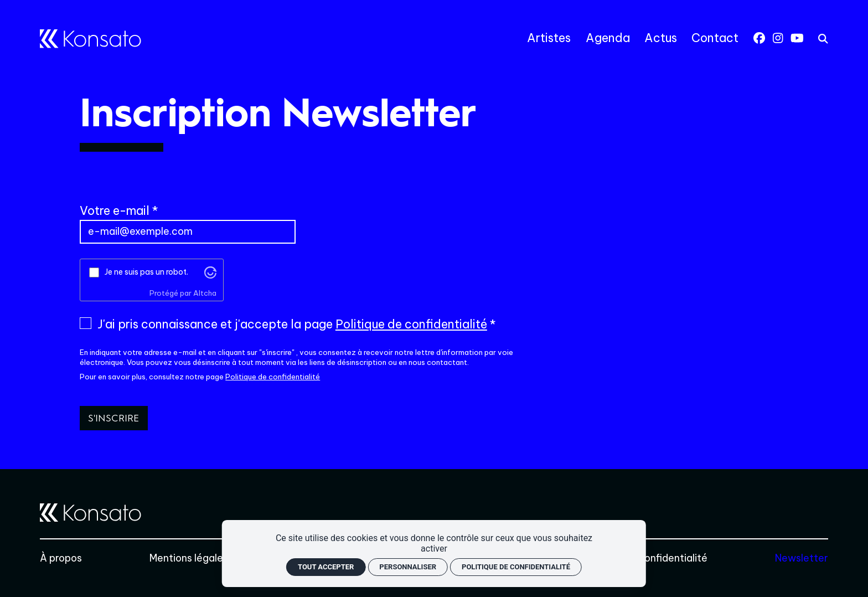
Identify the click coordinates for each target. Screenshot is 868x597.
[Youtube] (797, 38)
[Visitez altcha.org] (210, 272)
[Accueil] (91, 39)
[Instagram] (778, 38)
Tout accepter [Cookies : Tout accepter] (326, 567)
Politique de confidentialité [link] (516, 567)
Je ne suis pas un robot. (146, 272)
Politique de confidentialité (411, 324)
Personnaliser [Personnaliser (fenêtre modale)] (408, 567)
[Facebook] (759, 38)
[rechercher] (823, 39)
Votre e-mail (115, 211)
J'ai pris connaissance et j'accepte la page (292, 325)
